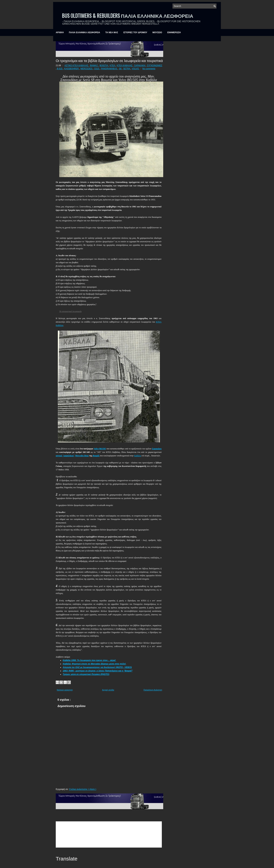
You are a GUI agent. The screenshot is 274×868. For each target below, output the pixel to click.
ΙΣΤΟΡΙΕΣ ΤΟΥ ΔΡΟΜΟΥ (135, 32)
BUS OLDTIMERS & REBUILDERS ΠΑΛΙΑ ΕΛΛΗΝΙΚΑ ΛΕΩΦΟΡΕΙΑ (128, 16)
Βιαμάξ (96, 456)
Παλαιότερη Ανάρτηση (153, 690)
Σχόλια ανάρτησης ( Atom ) (83, 789)
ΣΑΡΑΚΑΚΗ (140, 65)
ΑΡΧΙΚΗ (60, 32)
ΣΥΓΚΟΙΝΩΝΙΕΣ (155, 65)
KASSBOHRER (72, 69)
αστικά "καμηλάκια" (65, 456)
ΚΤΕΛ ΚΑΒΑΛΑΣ (125, 65)
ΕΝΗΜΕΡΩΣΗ (174, 32)
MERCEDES (87, 69)
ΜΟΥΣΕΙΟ (157, 32)
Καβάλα (138, 456)
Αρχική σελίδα (108, 690)
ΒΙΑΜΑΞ (94, 65)
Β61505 (103, 449)
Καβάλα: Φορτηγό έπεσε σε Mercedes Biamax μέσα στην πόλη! (95, 664)
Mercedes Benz (82, 456)
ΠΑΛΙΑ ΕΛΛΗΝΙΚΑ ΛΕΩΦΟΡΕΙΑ (84, 32)
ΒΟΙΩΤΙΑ (104, 65)
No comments (149, 69)
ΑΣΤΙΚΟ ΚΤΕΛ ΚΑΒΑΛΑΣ (77, 65)
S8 (120, 69)
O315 (97, 69)
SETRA (127, 69)
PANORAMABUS (109, 69)
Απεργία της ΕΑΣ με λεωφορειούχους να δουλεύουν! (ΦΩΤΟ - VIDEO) (97, 667)
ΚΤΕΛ (113, 65)
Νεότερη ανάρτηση (65, 690)
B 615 (60, 69)
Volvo (96, 449)
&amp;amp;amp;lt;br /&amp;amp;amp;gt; (109, 834)
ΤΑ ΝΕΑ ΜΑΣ (112, 32)
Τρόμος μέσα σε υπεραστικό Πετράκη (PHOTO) (86, 674)
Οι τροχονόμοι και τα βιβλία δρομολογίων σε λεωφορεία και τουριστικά (109, 60)
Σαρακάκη (157, 449)
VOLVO (136, 69)
